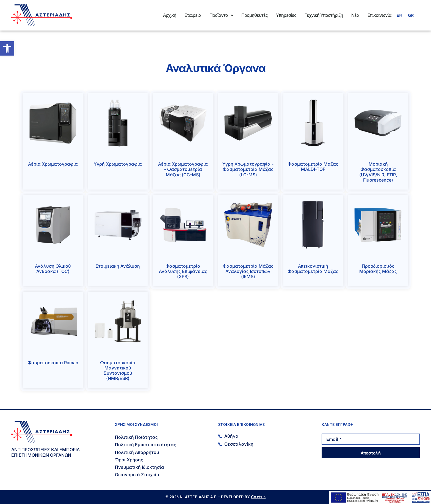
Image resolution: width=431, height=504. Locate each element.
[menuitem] (399, 15)
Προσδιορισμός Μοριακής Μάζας (378, 269)
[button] (7, 48)
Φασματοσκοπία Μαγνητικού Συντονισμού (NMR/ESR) (118, 371)
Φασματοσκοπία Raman (53, 363)
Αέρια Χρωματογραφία (53, 164)
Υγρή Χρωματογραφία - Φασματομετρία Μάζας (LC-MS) (248, 169)
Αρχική (170, 15)
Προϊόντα (221, 15)
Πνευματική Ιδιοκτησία (139, 467)
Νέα (355, 15)
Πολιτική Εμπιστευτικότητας (146, 445)
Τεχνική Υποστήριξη (324, 15)
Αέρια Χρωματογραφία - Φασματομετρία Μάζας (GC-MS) (183, 169)
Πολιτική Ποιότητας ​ (137, 437)
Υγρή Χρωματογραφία (118, 164)
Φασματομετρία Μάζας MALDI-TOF (313, 167)
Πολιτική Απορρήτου (137, 452)
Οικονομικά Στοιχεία (137, 475)
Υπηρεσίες (286, 15)
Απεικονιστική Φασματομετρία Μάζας (313, 269)
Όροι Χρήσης (129, 460)
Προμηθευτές (255, 15)
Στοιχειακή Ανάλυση (118, 266)
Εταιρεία (193, 15)
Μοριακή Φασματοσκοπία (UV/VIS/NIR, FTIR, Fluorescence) (378, 172)
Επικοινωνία (379, 15)
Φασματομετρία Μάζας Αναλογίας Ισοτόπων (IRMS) (248, 271)
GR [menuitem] (411, 15)
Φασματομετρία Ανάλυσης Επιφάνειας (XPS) (183, 271)
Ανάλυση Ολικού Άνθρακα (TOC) (53, 269)
